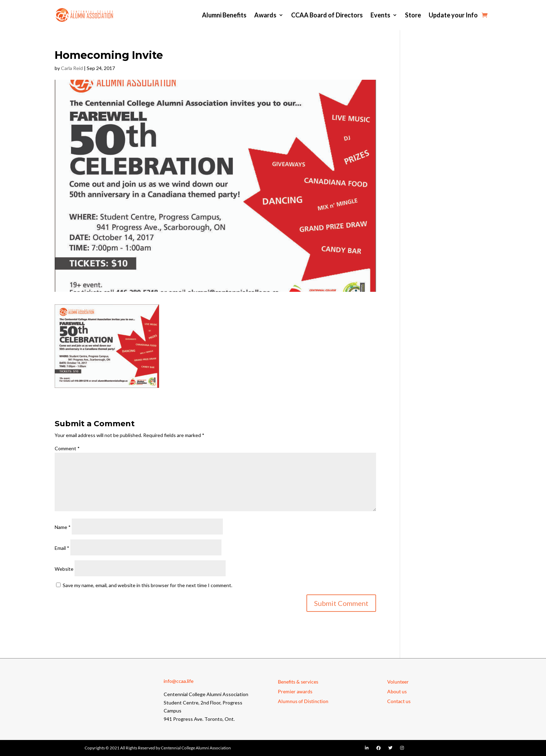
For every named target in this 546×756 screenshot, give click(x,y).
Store (413, 15)
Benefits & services (298, 682)
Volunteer (398, 682)
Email (62, 548)
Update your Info (453, 15)
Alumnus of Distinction (303, 701)
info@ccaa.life (179, 681)
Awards (265, 15)
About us (397, 691)
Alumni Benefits (224, 15)
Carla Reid (72, 68)
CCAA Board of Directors (327, 15)
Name (63, 527)
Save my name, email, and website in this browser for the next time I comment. (147, 585)
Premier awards (295, 691)
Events (380, 15)
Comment (67, 448)
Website (64, 569)
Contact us (399, 701)
